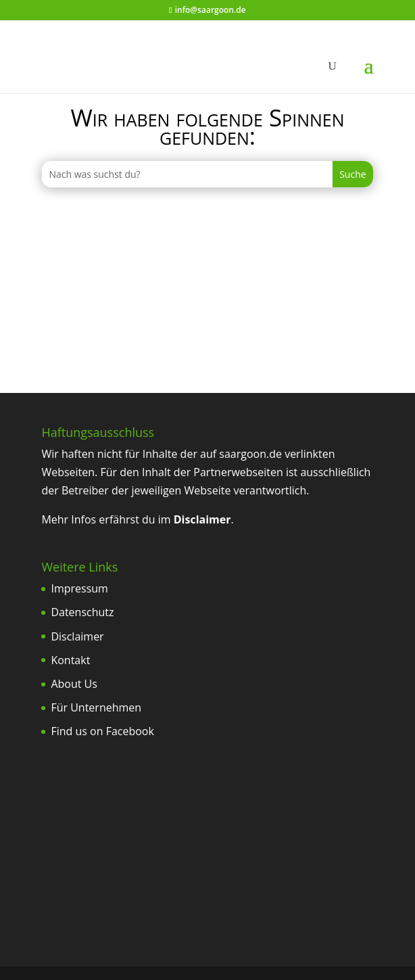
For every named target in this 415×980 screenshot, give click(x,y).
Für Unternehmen (96, 707)
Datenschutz (82, 612)
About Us (74, 684)
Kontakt (70, 660)
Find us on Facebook (102, 731)
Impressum (79, 588)
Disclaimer (77, 636)
